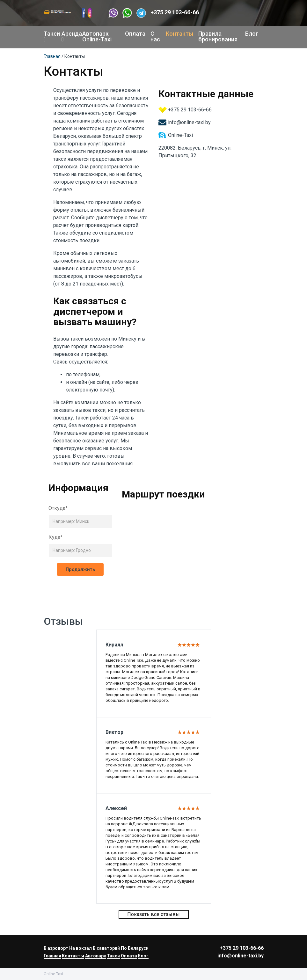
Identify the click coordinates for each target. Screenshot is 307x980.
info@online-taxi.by (189, 122)
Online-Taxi (180, 135)
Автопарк (96, 956)
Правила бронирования (218, 36)
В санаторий (106, 948)
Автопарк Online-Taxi (97, 36)
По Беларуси (135, 948)
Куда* (55, 537)
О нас (155, 36)
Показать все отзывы (153, 914)
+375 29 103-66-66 (175, 12)
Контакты (179, 34)
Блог (252, 34)
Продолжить (80, 569)
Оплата (135, 34)
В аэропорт (56, 948)
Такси (50, 36)
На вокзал (80, 948)
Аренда (69, 36)
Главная (52, 56)
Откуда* (58, 508)
